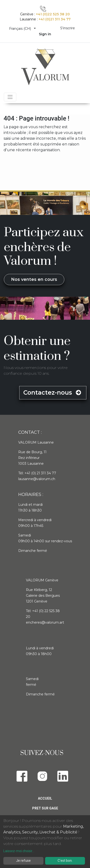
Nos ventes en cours (34, 279)
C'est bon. (65, 861)
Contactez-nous (53, 392)
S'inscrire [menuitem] (68, 28)
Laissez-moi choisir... (19, 851)
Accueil (45, 798)
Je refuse (23, 861)
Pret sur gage (45, 808)
